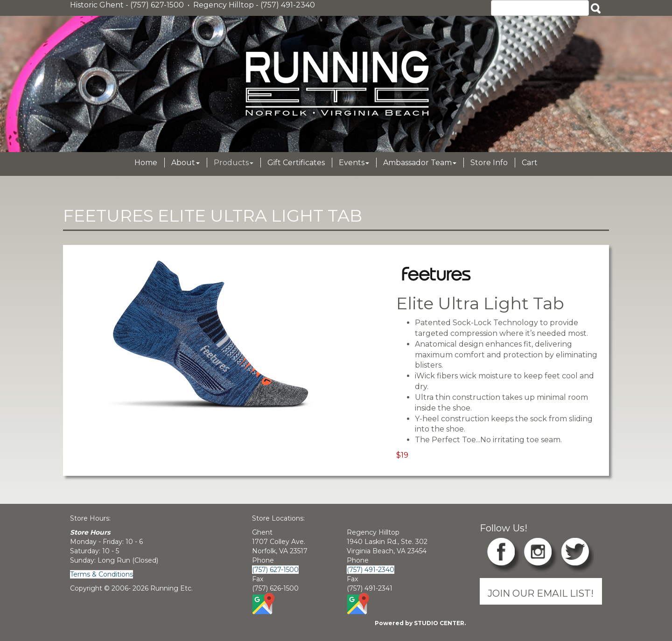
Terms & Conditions (101, 574)
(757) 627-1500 (275, 570)
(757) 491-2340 (371, 570)
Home (146, 163)
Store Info (489, 163)
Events (354, 163)
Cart (530, 163)
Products (234, 163)
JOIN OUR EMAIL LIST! (541, 593)
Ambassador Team (420, 163)
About (185, 163)
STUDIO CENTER (439, 623)
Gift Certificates (296, 163)
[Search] (540, 8)
